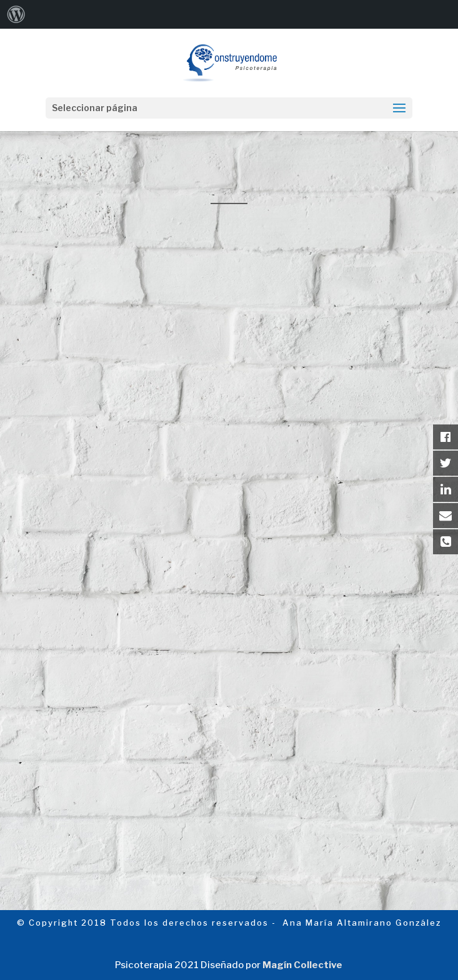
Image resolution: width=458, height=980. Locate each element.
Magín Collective (302, 965)
